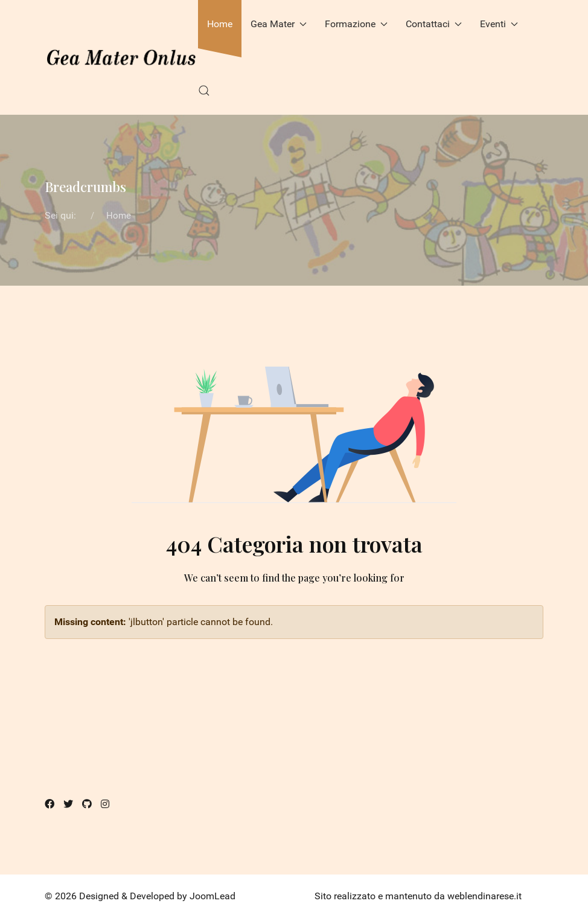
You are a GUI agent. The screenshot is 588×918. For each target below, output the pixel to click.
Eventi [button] (499, 24)
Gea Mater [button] (279, 24)
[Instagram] (105, 804)
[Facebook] (50, 804)
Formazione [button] (356, 24)
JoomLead (213, 896)
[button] (204, 91)
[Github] (87, 804)
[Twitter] (68, 804)
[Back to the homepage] (121, 57)
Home (220, 24)
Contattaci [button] (434, 24)
